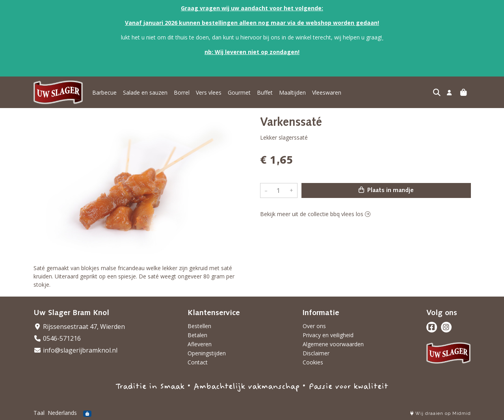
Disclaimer (316, 353)
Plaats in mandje (386, 190)
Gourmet (239, 92)
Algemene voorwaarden (333, 344)
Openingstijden (207, 353)
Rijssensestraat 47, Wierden (79, 327)
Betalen (197, 335)
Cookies (313, 362)
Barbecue (104, 92)
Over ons (314, 326)
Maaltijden (292, 92)
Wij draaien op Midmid (441, 413)
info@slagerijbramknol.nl (75, 350)
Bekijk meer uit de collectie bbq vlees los (315, 214)
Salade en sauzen (145, 92)
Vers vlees (209, 92)
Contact (198, 362)
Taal (39, 413)
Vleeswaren (327, 92)
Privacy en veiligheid (328, 335)
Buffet (265, 92)
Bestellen (199, 326)
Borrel (182, 92)
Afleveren (200, 344)
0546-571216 (57, 338)
